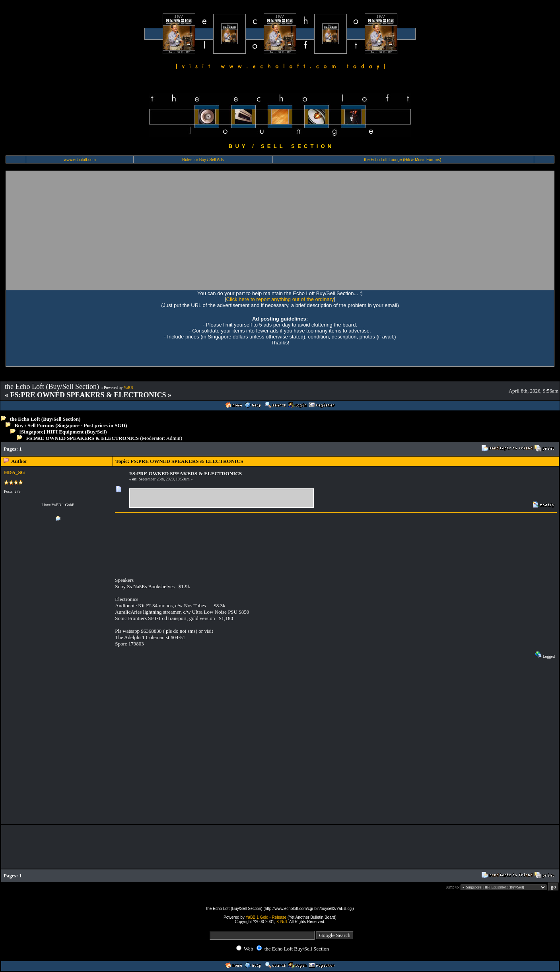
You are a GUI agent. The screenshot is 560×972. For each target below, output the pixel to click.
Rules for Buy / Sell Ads (203, 160)
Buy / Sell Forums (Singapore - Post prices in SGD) (71, 425)
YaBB (128, 388)
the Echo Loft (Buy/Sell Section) (45, 419)
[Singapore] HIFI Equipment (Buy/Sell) (63, 432)
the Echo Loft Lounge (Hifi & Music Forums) (402, 160)
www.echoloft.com (80, 160)
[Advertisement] (280, 230)
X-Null (282, 922)
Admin (173, 438)
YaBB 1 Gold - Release (266, 917)
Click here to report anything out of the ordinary (280, 299)
